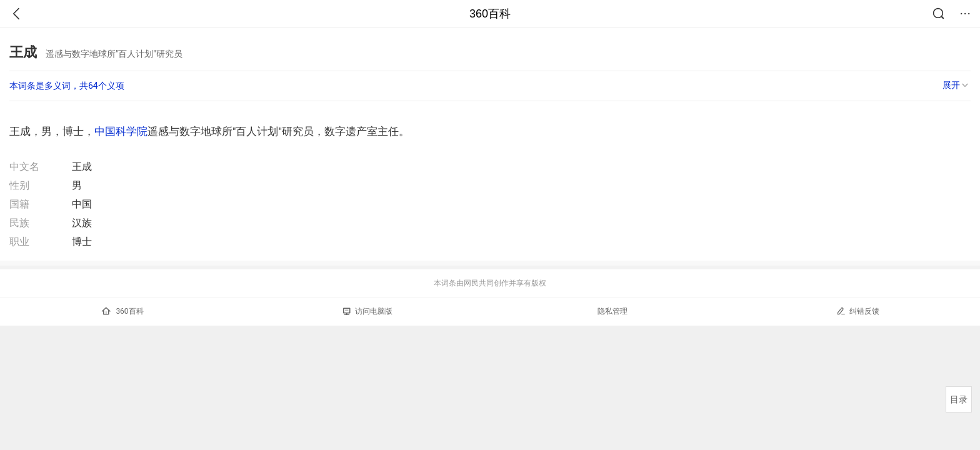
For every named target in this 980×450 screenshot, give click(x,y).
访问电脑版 (368, 311)
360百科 (490, 14)
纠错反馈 (858, 311)
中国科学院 (121, 131)
